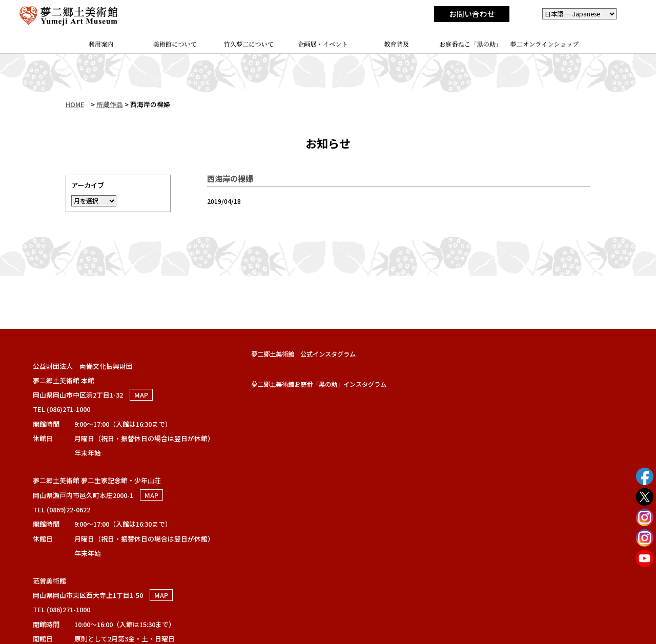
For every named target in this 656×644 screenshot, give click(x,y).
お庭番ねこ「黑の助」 (471, 44)
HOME (75, 104)
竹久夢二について (249, 44)
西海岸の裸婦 (230, 178)
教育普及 (396, 44)
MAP (141, 395)
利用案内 (101, 44)
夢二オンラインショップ (544, 44)
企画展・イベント (323, 44)
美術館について (175, 44)
